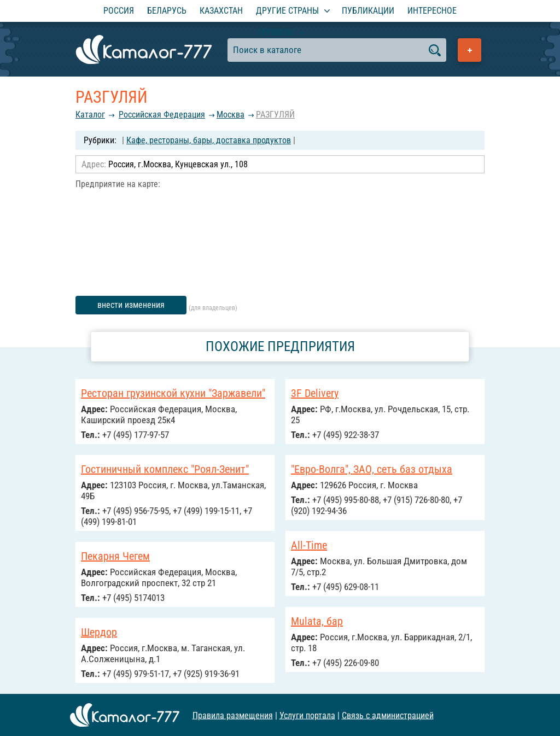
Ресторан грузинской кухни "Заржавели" (173, 393)
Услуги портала (307, 715)
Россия (119, 11)
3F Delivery (315, 393)
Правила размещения (233, 715)
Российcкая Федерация (162, 115)
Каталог (90, 115)
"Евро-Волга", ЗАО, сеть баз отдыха (372, 469)
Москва (231, 115)
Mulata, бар (317, 621)
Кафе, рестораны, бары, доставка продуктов (209, 140)
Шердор (99, 632)
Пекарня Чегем (115, 556)
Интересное (432, 11)
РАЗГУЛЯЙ (275, 115)
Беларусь (167, 11)
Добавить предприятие (469, 50)
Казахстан (221, 11)
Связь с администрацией (388, 715)
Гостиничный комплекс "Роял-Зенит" (165, 469)
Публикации (368, 11)
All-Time (309, 545)
